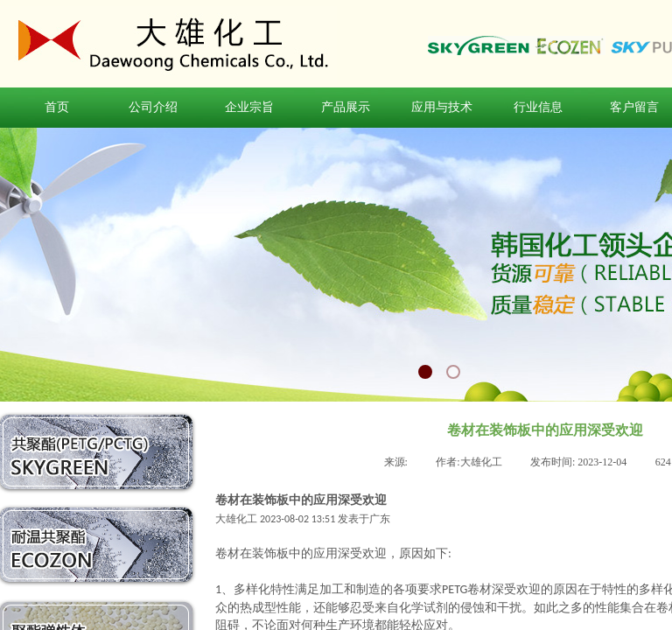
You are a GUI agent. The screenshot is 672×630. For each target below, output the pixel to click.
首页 (57, 107)
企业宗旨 (249, 107)
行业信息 (538, 107)
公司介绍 (153, 107)
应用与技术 (442, 107)
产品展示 (346, 107)
